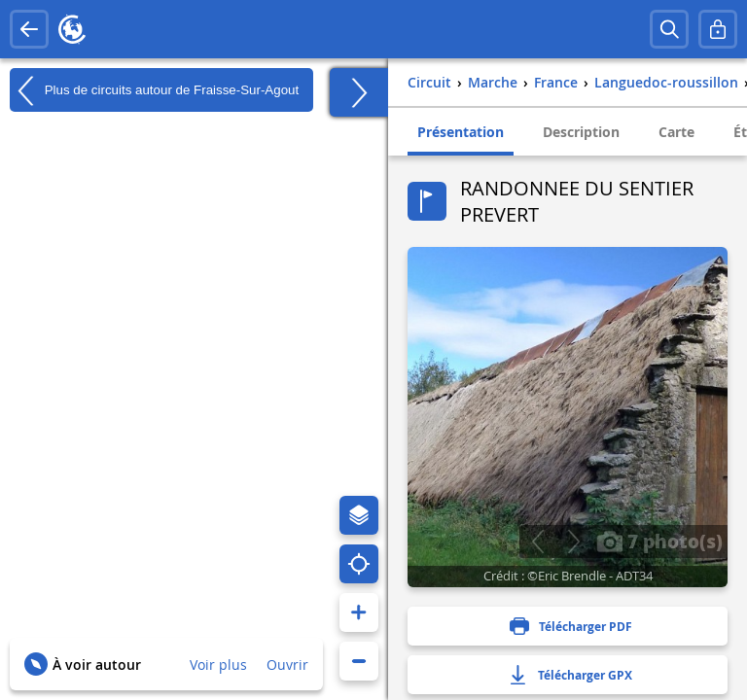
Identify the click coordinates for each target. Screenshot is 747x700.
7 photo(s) (659, 541)
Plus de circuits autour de (154, 90)
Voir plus (218, 665)
